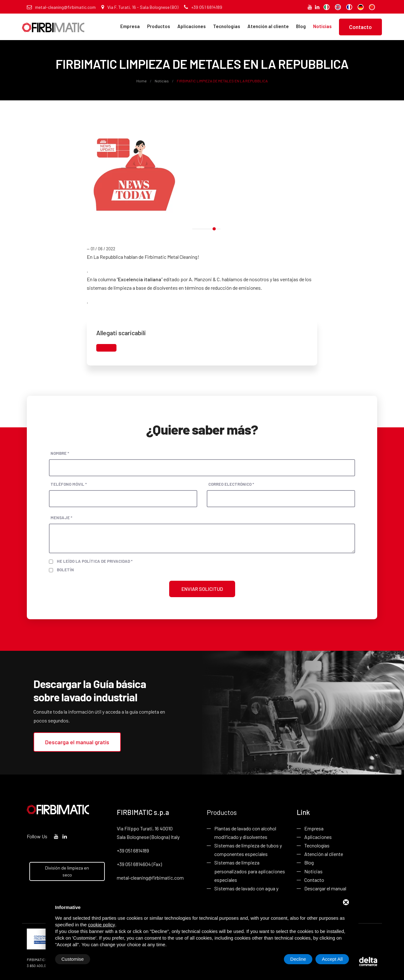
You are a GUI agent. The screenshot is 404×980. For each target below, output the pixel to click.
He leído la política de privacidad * (95, 561)
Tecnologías (227, 26)
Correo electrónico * (231, 484)
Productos (159, 26)
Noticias (322, 26)
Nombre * (60, 453)
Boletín (65, 570)
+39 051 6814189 (203, 7)
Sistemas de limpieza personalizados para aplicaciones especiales (250, 871)
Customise (73, 959)
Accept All (332, 959)
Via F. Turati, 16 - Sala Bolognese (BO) (140, 7)
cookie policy (102, 925)
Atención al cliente (268, 26)
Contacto (360, 27)
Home (142, 81)
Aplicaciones (192, 26)
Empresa (130, 26)
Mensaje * (61, 518)
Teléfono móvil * (69, 484)
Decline (298, 959)
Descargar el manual (325, 888)
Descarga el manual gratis (77, 742)
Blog (301, 26)
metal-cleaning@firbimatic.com (61, 7)
